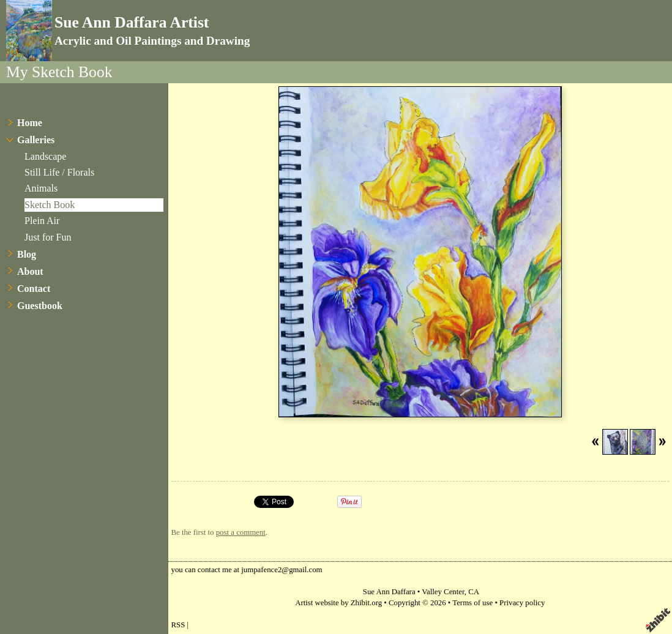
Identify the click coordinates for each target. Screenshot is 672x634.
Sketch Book (50, 205)
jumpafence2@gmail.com (282, 570)
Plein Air (42, 221)
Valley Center (443, 592)
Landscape (45, 156)
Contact (34, 289)
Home (30, 123)
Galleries (36, 140)
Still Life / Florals (59, 172)
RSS (178, 625)
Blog (27, 254)
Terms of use (472, 603)
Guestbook (40, 306)
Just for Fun (48, 237)
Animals (41, 188)
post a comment (241, 532)
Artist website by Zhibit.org (338, 603)
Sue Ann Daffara (389, 592)
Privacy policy (522, 603)
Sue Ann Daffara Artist (132, 22)
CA (474, 592)
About (30, 271)
